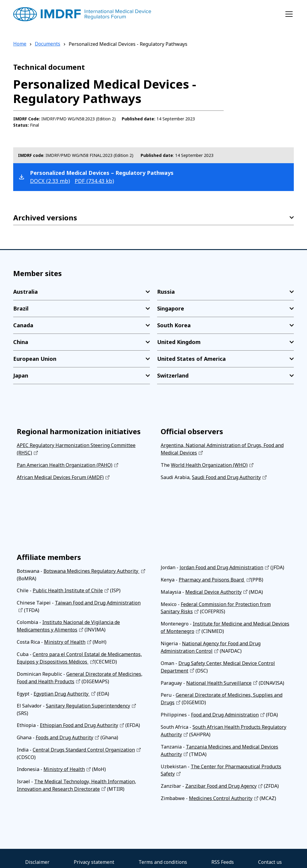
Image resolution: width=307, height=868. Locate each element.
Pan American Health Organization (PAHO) (65, 464)
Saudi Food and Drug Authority (226, 476)
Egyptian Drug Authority (62, 690)
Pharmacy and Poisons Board (212, 578)
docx (50, 181)
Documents (48, 44)
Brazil (21, 308)
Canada (23, 325)
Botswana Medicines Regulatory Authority (92, 570)
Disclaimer (37, 855)
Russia (166, 292)
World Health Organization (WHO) (209, 464)
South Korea (174, 325)
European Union (35, 359)
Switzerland (173, 375)
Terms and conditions (163, 855)
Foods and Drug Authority (64, 733)
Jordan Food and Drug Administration (221, 566)
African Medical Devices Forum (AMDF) (60, 476)
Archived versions (45, 218)
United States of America (191, 359)
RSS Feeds (223, 855)
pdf (94, 181)
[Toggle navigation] (289, 14)
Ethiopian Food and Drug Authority (79, 721)
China (21, 342)
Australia (25, 292)
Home (20, 44)
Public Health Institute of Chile (68, 589)
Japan (21, 375)
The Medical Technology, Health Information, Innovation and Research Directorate (76, 779)
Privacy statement (94, 855)
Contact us (270, 855)
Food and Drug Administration (225, 710)
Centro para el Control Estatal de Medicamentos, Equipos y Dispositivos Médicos (79, 655)
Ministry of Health (65, 639)
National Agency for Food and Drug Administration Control (211, 644)
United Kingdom (179, 342)
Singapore (171, 308)
